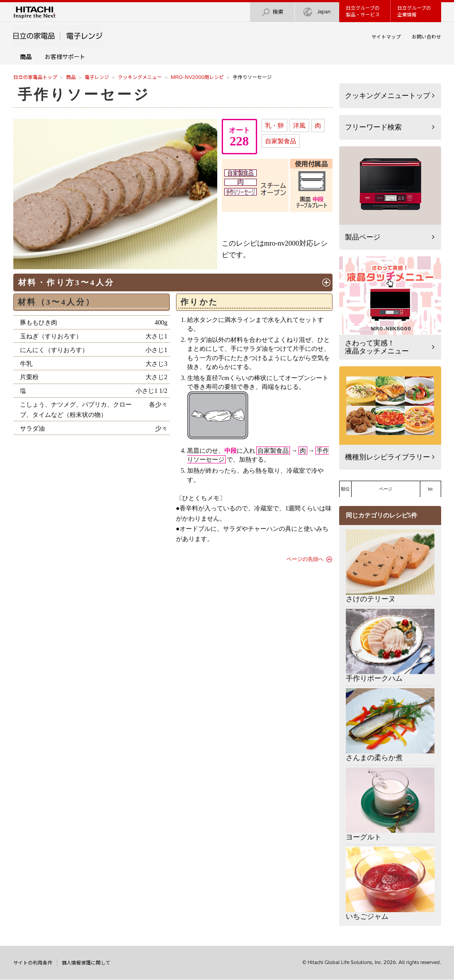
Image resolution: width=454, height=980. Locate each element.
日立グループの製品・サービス (363, 11)
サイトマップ (386, 37)
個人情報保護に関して (86, 963)
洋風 (299, 125)
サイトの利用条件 (33, 963)
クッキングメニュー (140, 77)
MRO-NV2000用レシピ (197, 77)
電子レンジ (97, 77)
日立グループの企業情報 (414, 11)
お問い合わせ (427, 37)
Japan (317, 12)
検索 (272, 12)
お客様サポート (65, 57)
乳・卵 (274, 125)
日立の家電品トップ (35, 77)
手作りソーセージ (84, 94)
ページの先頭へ (305, 559)
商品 (71, 77)
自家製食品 (281, 141)
